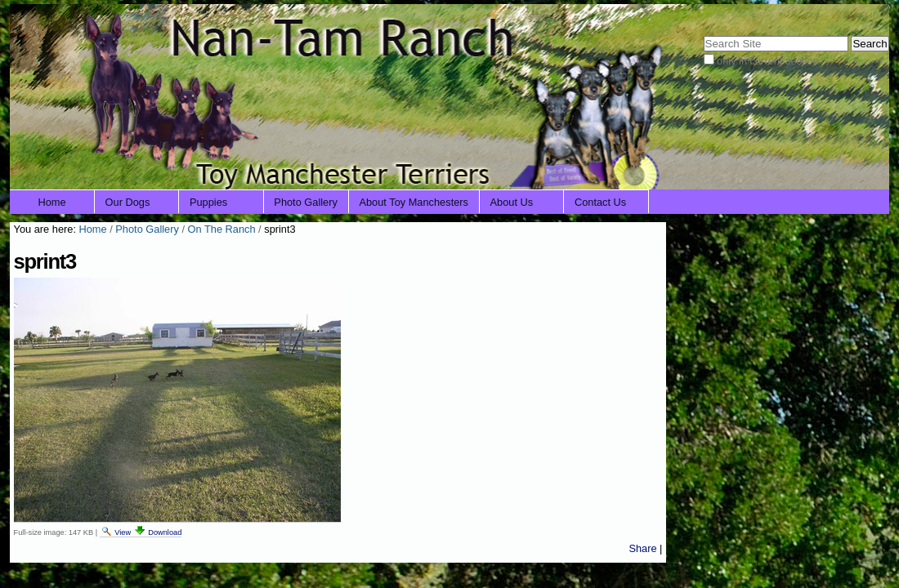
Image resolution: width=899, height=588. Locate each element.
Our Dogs (128, 202)
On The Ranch (222, 229)
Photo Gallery (306, 202)
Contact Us (600, 202)
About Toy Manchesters (414, 202)
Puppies (208, 202)
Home (52, 202)
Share (642, 548)
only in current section (767, 61)
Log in (864, 14)
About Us (512, 202)
